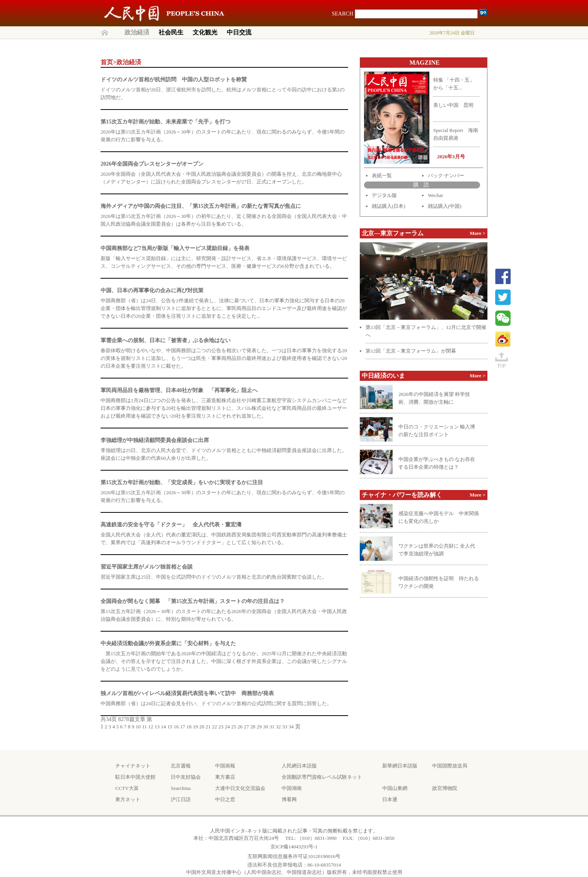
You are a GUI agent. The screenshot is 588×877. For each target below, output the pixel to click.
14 (163, 727)
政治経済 (137, 32)
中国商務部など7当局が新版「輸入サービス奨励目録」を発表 (175, 248)
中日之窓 (225, 799)
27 (247, 727)
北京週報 (181, 766)
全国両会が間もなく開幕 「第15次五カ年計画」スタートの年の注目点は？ (193, 601)
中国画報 (225, 766)
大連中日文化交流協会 (240, 788)
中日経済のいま (383, 376)
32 (278, 727)
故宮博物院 (445, 788)
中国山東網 (395, 788)
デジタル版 (384, 195)
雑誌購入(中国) (445, 206)
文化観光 (205, 32)
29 (259, 727)
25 (234, 727)
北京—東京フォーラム (393, 233)
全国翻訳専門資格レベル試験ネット (322, 777)
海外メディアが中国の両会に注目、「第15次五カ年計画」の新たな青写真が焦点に (201, 206)
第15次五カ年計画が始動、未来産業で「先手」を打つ (166, 122)
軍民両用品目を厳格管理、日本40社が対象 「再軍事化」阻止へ (179, 390)
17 (183, 727)
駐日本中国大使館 (135, 777)
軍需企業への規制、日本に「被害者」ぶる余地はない (166, 340)
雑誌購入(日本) (389, 206)
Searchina (180, 788)
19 (196, 727)
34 (291, 727)
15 (170, 727)
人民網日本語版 (299, 766)
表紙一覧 (382, 176)
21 (208, 727)
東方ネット (128, 799)
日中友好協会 (186, 777)
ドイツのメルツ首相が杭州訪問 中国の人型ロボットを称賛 (174, 80)
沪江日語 (181, 799)
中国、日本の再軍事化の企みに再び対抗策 (152, 290)
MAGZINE (424, 63)
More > (478, 233)
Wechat (435, 195)
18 (189, 727)
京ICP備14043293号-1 (294, 847)
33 (285, 727)
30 (266, 727)
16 (176, 727)
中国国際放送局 (450, 766)
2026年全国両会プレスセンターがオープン (152, 164)
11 (144, 727)
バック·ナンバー (446, 176)
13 (157, 727)
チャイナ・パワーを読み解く (402, 495)
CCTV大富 (127, 788)
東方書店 (225, 777)
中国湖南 (292, 788)
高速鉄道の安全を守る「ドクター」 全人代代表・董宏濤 (171, 525)
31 (272, 727)
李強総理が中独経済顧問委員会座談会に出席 (155, 440)
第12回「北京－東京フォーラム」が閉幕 (411, 351)
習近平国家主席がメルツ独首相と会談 (147, 567)
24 (227, 727)
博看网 (289, 799)
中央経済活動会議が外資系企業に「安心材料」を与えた (168, 643)
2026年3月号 (451, 157)
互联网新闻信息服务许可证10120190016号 (294, 856)
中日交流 (239, 32)
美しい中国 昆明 (453, 105)
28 (253, 727)
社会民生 (171, 32)
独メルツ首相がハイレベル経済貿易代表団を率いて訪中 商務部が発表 (187, 693)
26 (240, 727)
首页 (107, 62)
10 (138, 727)
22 (215, 727)
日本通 (390, 799)
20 (202, 727)
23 (221, 727)
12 (151, 727)
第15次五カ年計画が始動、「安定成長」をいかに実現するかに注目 (182, 482)
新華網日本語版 (400, 766)
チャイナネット (133, 766)
